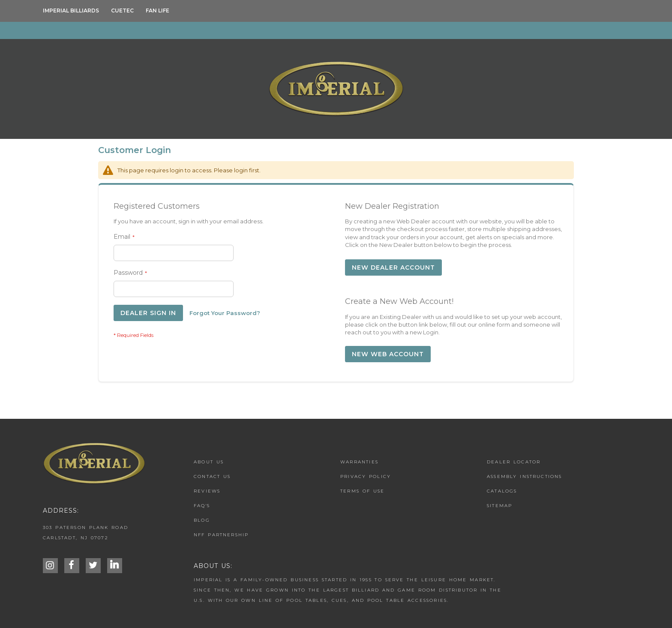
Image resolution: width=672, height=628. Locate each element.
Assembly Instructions (525, 476)
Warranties (359, 462)
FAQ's (202, 506)
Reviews (207, 491)
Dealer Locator (514, 462)
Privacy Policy (366, 476)
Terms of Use (362, 491)
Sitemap (499, 506)
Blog (202, 520)
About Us (209, 462)
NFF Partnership (221, 535)
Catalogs (502, 491)
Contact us (212, 476)
